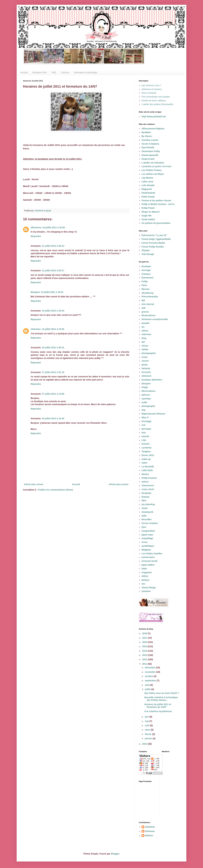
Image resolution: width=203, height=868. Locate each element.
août (147, 685)
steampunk (147, 512)
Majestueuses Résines (153, 414)
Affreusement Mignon (153, 129)
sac (143, 584)
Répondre (36, 236)
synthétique (148, 546)
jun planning (148, 504)
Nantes (145, 474)
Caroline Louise (150, 140)
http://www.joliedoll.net (154, 117)
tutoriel (145, 436)
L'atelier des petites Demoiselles (157, 104)
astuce (145, 482)
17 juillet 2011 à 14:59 (53, 394)
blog (144, 338)
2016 (145, 642)
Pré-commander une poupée (156, 97)
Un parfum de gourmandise (156, 223)
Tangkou (146, 451)
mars (148, 730)
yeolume (146, 591)
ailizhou (149, 835)
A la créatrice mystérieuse (158, 711)
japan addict (148, 565)
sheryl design (149, 588)
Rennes (146, 289)
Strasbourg (148, 293)
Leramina (147, 448)
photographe (148, 406)
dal (143, 342)
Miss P (145, 417)
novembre (150, 672)
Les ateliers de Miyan (153, 174)
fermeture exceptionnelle (155, 319)
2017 (145, 638)
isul (144, 425)
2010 (145, 744)
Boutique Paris (40, 72)
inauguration (148, 531)
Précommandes (150, 297)
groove (145, 312)
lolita (144, 569)
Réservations (149, 391)
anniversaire (148, 557)
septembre (151, 681)
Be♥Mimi (146, 132)
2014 (145, 651)
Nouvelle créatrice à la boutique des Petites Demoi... (161, 699)
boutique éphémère (152, 380)
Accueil (24, 72)
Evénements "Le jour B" (154, 235)
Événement (148, 278)
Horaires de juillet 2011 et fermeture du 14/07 (158, 706)
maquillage (147, 538)
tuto (144, 433)
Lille (144, 440)
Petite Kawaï (148, 197)
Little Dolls (147, 470)
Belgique (146, 550)
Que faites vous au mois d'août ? (162, 693)
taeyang (146, 368)
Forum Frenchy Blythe (153, 243)
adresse (146, 395)
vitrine (145, 346)
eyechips (146, 399)
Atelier (145, 349)
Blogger (115, 854)
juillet (148, 689)
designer (146, 384)
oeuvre (145, 361)
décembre (150, 668)
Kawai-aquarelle (150, 155)
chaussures (148, 485)
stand (145, 508)
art (143, 327)
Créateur (146, 274)
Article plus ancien (119, 484)
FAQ (54, 72)
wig (143, 410)
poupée (146, 323)
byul (144, 527)
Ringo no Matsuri (151, 212)
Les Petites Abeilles (152, 554)
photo (145, 365)
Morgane (35, 292)
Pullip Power (148, 208)
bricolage (147, 421)
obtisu (145, 576)
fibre (144, 501)
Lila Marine (147, 178)
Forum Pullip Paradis (153, 247)
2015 (145, 646)
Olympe (146, 250)
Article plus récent (33, 484)
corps (145, 357)
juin (147, 717)
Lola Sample (148, 185)
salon (145, 463)
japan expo (147, 535)
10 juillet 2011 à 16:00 (54, 227)
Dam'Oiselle (148, 147)
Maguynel (147, 189)
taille (144, 516)
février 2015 (148, 455)
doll (144, 308)
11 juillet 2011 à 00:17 (53, 270)
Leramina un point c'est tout (156, 166)
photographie (149, 353)
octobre (149, 676)
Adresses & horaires (152, 89)
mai (147, 721)
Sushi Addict (148, 219)
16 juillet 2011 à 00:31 (53, 347)
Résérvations (149, 315)
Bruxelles (147, 519)
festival (145, 497)
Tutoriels (65, 72)
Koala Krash (148, 159)
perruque (146, 429)
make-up (146, 459)
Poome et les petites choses (157, 200)
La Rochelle (148, 467)
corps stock (148, 489)
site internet (148, 304)
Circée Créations (150, 144)
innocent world (150, 561)
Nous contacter (149, 93)
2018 (145, 633)
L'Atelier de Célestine (153, 163)
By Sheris (147, 136)
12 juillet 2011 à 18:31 (52, 292)
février (149, 734)
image (145, 387)
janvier (149, 738)
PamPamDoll (148, 193)
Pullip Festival (149, 478)
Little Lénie (147, 182)
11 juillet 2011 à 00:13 (53, 246)
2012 (145, 659)
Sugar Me (147, 216)
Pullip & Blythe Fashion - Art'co (158, 204)
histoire (146, 444)
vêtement (146, 376)
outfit (144, 402)
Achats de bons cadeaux (154, 100)
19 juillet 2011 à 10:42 (53, 418)
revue (145, 542)
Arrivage (146, 270)
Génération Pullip (151, 151)
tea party (146, 372)
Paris (144, 285)
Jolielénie (150, 827)
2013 (145, 655)
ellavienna (36, 227)
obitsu (145, 331)
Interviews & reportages (86, 72)
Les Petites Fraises (152, 170)
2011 (145, 664)
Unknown (36, 329)
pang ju (146, 580)
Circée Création (150, 523)
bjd (143, 300)
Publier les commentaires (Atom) (56, 490)
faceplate (146, 493)
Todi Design (148, 254)
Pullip (145, 281)
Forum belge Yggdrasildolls (156, 239)
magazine (147, 572)
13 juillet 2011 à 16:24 (53, 311)
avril (147, 725)
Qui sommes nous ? (152, 85)
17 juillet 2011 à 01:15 (53, 372)
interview (146, 334)
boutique (146, 266)
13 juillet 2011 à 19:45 (53, 329)
